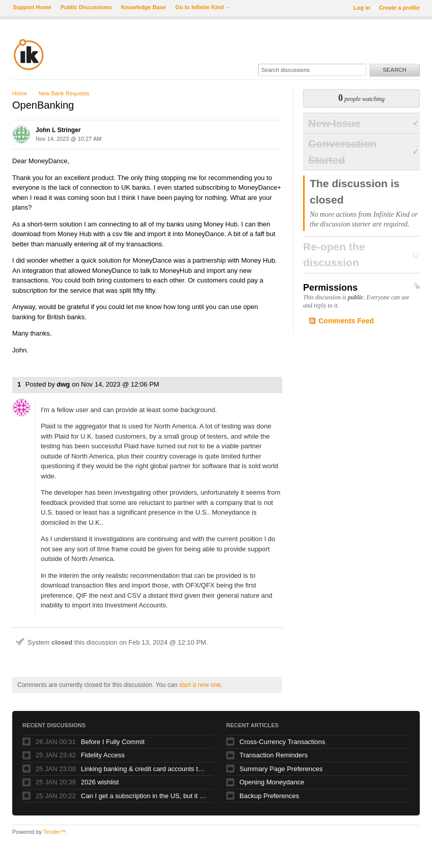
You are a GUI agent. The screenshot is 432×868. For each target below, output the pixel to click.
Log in (362, 8)
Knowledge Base (144, 7)
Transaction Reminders (274, 755)
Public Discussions (86, 7)
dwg (63, 384)
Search (394, 70)
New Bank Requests (64, 93)
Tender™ (55, 832)
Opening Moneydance (272, 782)
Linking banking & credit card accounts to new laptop (145, 769)
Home (20, 93)
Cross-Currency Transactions (282, 742)
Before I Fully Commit (113, 742)
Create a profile (399, 8)
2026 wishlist (100, 782)
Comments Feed (346, 321)
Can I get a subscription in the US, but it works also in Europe (145, 796)
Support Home (32, 7)
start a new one (200, 685)
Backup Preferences (269, 796)
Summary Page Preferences (281, 769)
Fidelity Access (103, 755)
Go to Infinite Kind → (203, 7)
